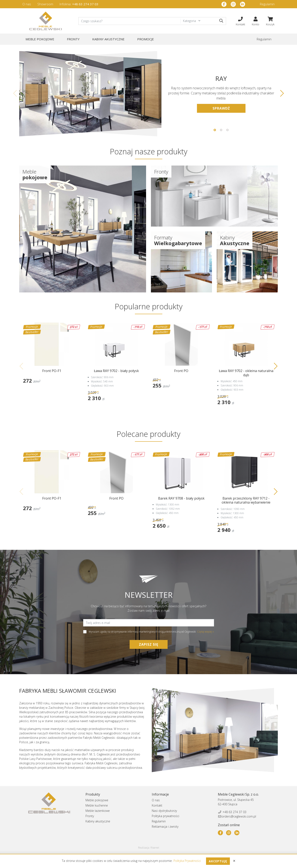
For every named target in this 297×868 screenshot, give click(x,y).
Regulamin (267, 4)
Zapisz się (149, 644)
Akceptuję (218, 861)
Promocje (146, 39)
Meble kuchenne (97, 805)
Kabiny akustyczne (108, 39)
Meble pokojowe (40, 39)
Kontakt (157, 805)
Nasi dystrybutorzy (164, 811)
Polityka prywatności (165, 816)
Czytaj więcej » (205, 632)
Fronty (73, 39)
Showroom (45, 4)
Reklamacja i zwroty (165, 827)
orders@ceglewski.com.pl (239, 816)
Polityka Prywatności (188, 861)
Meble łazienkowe (98, 811)
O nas (27, 4)
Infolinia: (79, 4)
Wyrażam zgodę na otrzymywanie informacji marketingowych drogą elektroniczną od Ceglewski (148, 632)
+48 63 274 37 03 (234, 812)
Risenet (155, 848)
